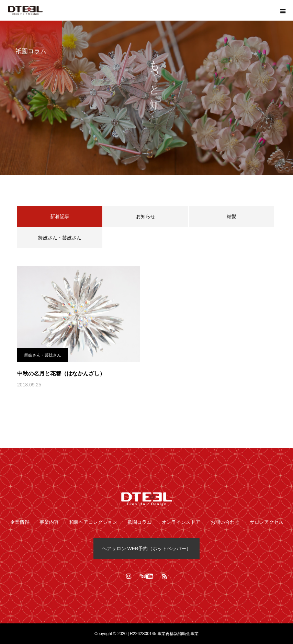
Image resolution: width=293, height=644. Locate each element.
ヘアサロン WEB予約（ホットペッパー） (147, 549)
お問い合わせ (225, 522)
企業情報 (20, 522)
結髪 (232, 216)
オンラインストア (181, 522)
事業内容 (49, 522)
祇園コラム (139, 522)
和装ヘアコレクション (93, 522)
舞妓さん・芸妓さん (60, 238)
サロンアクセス (267, 522)
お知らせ (146, 216)
